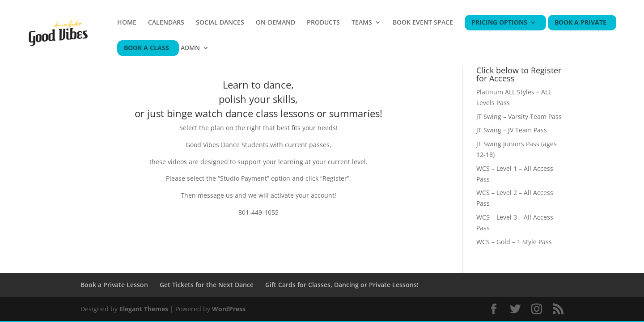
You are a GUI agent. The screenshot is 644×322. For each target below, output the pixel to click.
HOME (127, 23)
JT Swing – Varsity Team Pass (519, 117)
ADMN (190, 48)
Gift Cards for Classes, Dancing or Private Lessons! (342, 285)
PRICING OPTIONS (499, 23)
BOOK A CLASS (146, 48)
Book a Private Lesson (114, 285)
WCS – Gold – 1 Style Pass (514, 242)
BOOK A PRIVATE (580, 23)
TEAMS (362, 23)
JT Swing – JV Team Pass (512, 130)
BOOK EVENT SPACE (423, 23)
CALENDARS (166, 23)
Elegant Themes (144, 309)
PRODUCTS (323, 23)
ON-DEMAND (275, 23)
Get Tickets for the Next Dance (207, 285)
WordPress (229, 309)
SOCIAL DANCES (220, 23)
